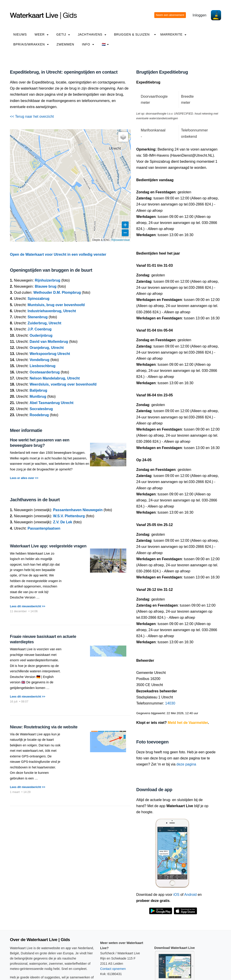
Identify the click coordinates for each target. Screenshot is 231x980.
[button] (123, 137)
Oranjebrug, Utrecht (47, 348)
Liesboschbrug (43, 366)
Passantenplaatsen (44, 528)
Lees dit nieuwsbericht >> (28, 606)
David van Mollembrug (49, 342)
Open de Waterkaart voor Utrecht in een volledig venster (58, 254)
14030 (170, 703)
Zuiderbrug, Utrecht (44, 323)
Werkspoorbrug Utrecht (50, 354)
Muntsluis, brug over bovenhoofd (56, 305)
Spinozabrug (38, 299)
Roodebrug (39, 415)
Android (191, 895)
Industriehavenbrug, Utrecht (52, 311)
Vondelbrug (39, 360)
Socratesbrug (41, 409)
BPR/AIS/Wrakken (31, 44)
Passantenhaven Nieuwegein (78, 510)
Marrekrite (173, 34)
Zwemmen (65, 44)
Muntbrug (38, 396)
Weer (42, 34)
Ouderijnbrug (41, 335)
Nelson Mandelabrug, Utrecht (55, 378)
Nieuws (20, 34)
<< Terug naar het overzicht (32, 116)
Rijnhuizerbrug (47, 280)
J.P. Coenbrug (39, 329)
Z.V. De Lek (63, 522)
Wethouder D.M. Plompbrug (57, 292)
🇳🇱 (105, 44)
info (88, 44)
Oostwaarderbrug (45, 372)
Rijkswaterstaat (121, 240)
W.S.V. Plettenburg (69, 516)
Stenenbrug (38, 317)
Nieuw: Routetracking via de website (44, 727)
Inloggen (200, 15)
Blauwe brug (46, 286)
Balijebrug (38, 390)
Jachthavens (92, 34)
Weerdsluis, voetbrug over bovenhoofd (63, 384)
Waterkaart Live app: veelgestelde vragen (48, 546)
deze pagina (186, 764)
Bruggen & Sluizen (132, 34)
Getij (63, 34)
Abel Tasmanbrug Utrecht (51, 403)
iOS (177, 895)
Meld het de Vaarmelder (188, 723)
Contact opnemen (113, 969)
